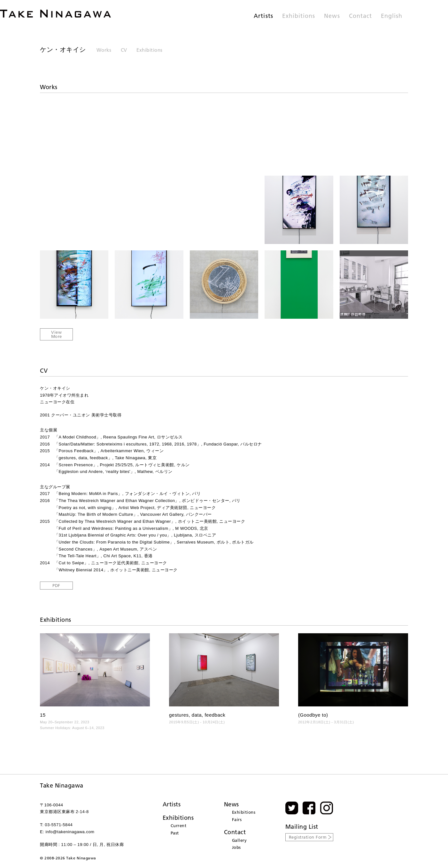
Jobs (236, 847)
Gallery (239, 840)
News (332, 16)
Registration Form (308, 837)
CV (124, 50)
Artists (263, 16)
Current (179, 826)
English (392, 16)
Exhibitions (299, 16)
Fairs (237, 819)
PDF (56, 585)
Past (175, 833)
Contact (360, 16)
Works (104, 50)
